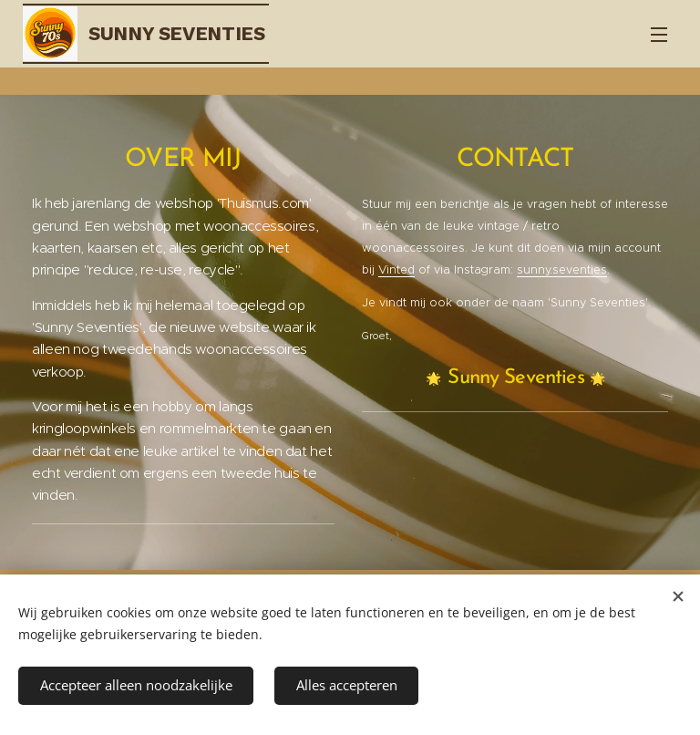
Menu (659, 35)
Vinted (396, 269)
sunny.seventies (562, 269)
